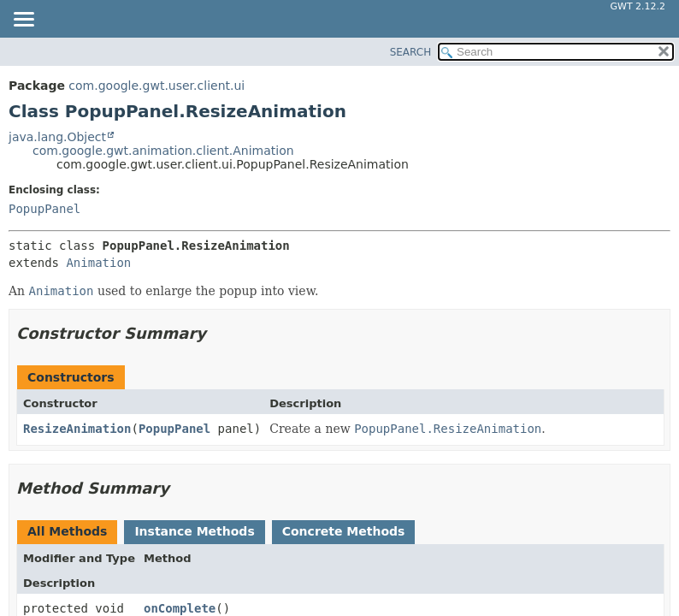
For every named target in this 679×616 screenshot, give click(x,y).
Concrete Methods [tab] (344, 531)
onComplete (180, 608)
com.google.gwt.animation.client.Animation (163, 151)
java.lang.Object (57, 137)
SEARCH (411, 52)
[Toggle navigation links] (23, 21)
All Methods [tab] (67, 531)
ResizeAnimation (77, 429)
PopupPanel (44, 209)
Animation (98, 263)
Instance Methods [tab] (194, 531)
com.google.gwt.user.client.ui (156, 86)
